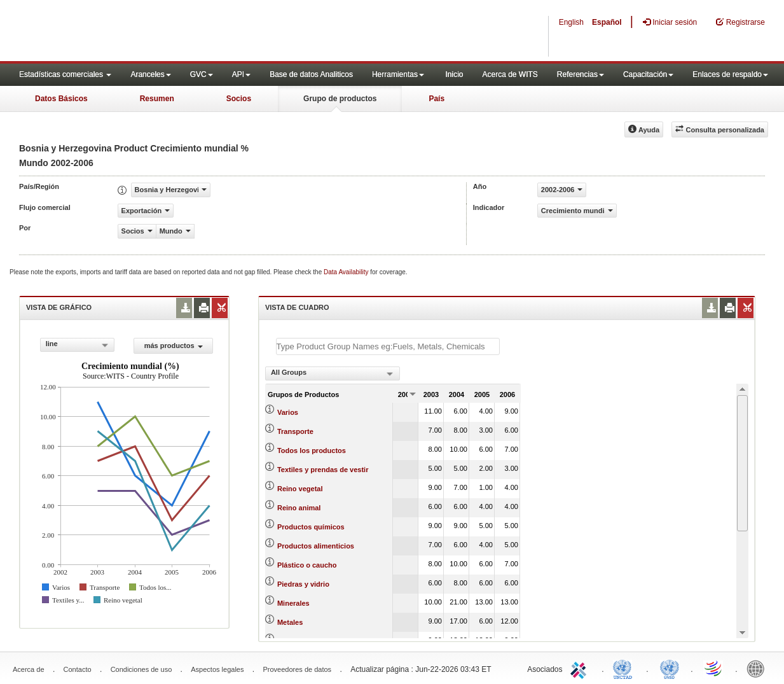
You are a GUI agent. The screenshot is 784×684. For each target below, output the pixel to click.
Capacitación (648, 74)
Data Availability (347, 272)
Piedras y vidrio (303, 584)
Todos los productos (312, 450)
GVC (202, 74)
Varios (288, 412)
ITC (581, 668)
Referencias (581, 74)
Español (607, 22)
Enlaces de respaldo (730, 74)
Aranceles (150, 74)
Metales (290, 622)
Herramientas (398, 74)
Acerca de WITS (510, 74)
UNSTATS (670, 668)
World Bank (759, 668)
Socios (239, 99)
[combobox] (78, 345)
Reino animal (299, 508)
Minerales (293, 603)
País (437, 99)
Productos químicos (311, 527)
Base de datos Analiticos (311, 74)
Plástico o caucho (307, 565)
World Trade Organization (714, 668)
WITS (127, 32)
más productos (174, 345)
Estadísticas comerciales (65, 74)
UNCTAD (625, 668)
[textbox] (388, 346)
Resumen (157, 99)
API (241, 74)
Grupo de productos (340, 99)
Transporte (295, 431)
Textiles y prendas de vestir (323, 470)
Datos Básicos (61, 99)
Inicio (454, 74)
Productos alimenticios (316, 546)
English (571, 22)
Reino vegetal (300, 489)
